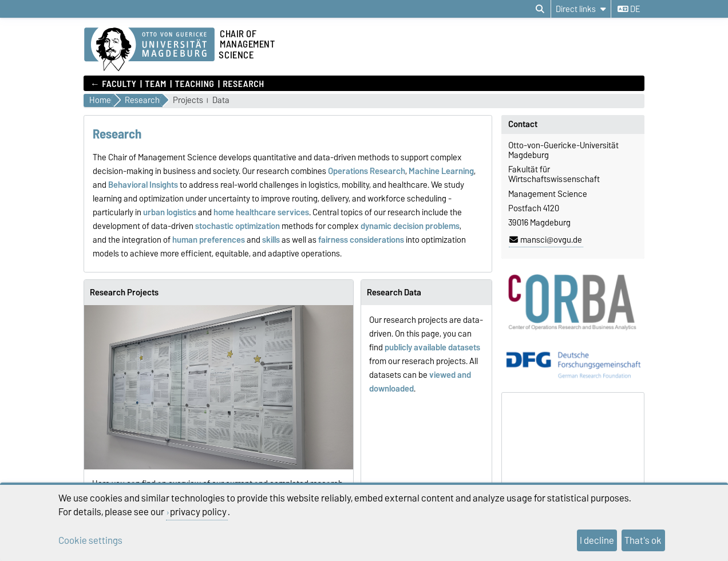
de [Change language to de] (629, 9)
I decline (597, 540)
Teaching (195, 83)
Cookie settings (90, 540)
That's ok (643, 540)
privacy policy (198, 512)
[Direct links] (581, 9)
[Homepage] (149, 50)
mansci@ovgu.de (546, 240)
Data (221, 100)
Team (156, 83)
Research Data (394, 293)
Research (244, 83)
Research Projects (124, 293)
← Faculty (114, 83)
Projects (188, 100)
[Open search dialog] (540, 9)
